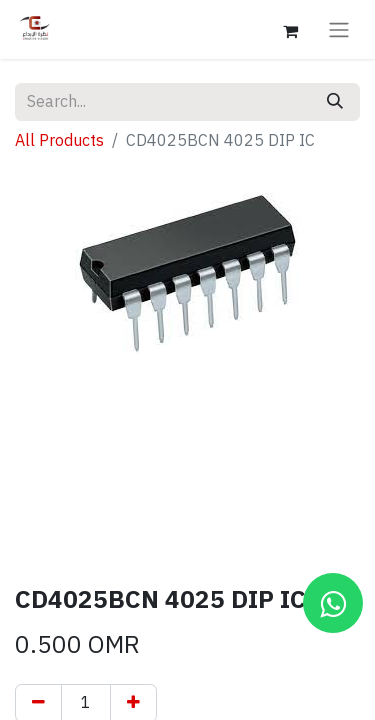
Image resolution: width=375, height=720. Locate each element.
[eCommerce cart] (290, 29)
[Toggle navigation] (339, 29)
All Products (59, 141)
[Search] (335, 102)
